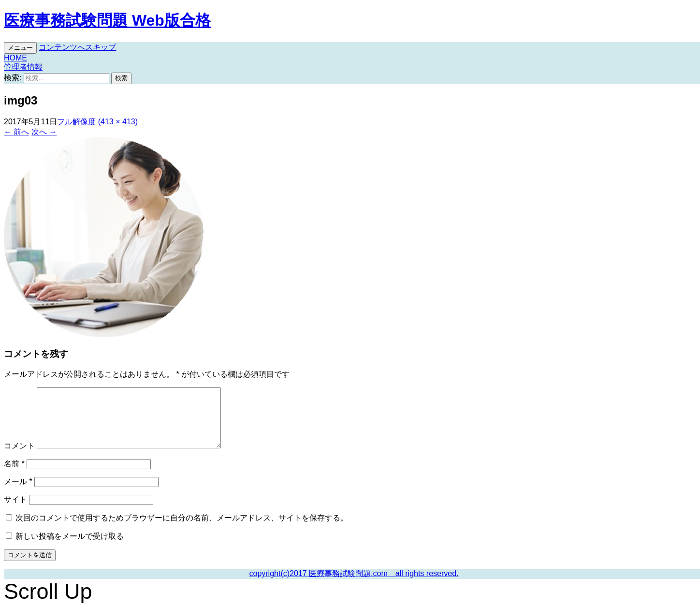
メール (18, 482)
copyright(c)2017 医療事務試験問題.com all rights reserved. (354, 573)
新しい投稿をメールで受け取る (70, 536)
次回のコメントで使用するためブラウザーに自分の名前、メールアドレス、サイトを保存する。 (182, 518)
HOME (15, 58)
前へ (16, 132)
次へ (44, 132)
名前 (14, 464)
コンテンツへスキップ (77, 47)
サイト (15, 499)
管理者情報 (23, 67)
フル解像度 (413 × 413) (97, 122)
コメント (19, 446)
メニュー (20, 48)
